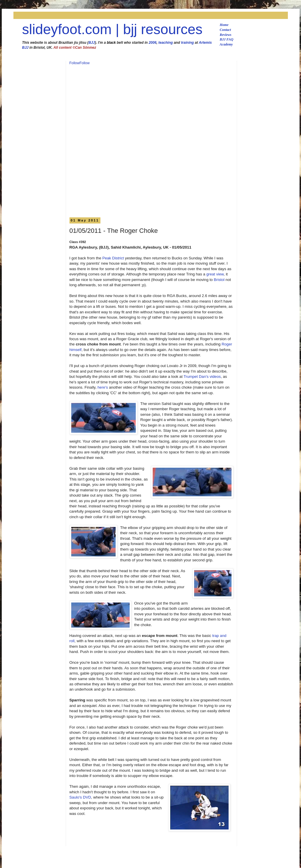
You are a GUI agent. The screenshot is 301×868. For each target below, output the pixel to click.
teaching (166, 43)
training (187, 43)
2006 (153, 43)
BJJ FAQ (227, 39)
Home (224, 25)
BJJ (92, 43)
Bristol (219, 280)
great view (215, 274)
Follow (75, 63)
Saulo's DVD (80, 797)
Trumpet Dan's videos (202, 377)
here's (103, 387)
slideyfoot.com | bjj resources (112, 29)
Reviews (226, 35)
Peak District (113, 258)
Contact (226, 30)
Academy (226, 44)
